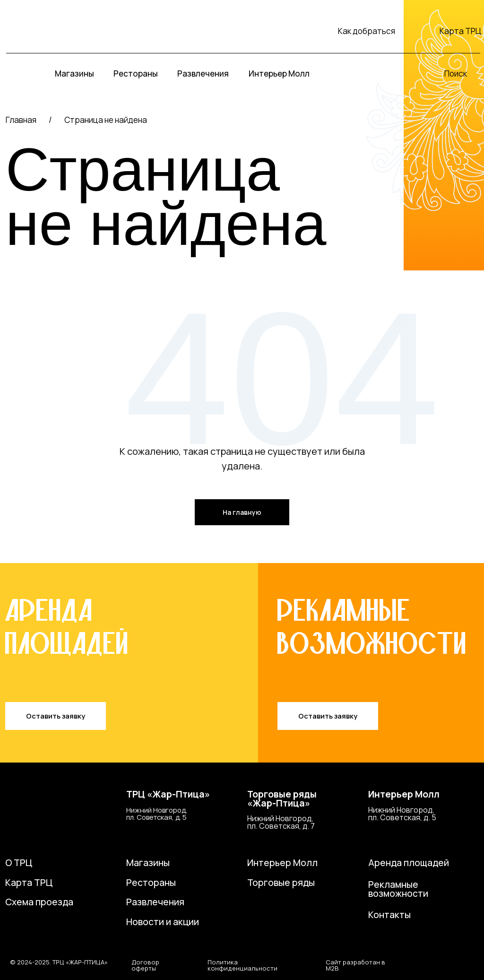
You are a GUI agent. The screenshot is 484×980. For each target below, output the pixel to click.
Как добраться (367, 31)
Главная (21, 120)
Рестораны (151, 883)
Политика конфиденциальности (242, 965)
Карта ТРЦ (461, 31)
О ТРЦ (19, 863)
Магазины (148, 863)
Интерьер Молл (404, 794)
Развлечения (155, 902)
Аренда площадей (409, 863)
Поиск (456, 74)
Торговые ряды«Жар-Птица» (282, 799)
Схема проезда (39, 902)
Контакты (389, 915)
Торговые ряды (281, 883)
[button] (56, 716)
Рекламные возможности (398, 889)
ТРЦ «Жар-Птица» (168, 794)
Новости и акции (163, 922)
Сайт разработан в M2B (355, 965)
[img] (50, 31)
